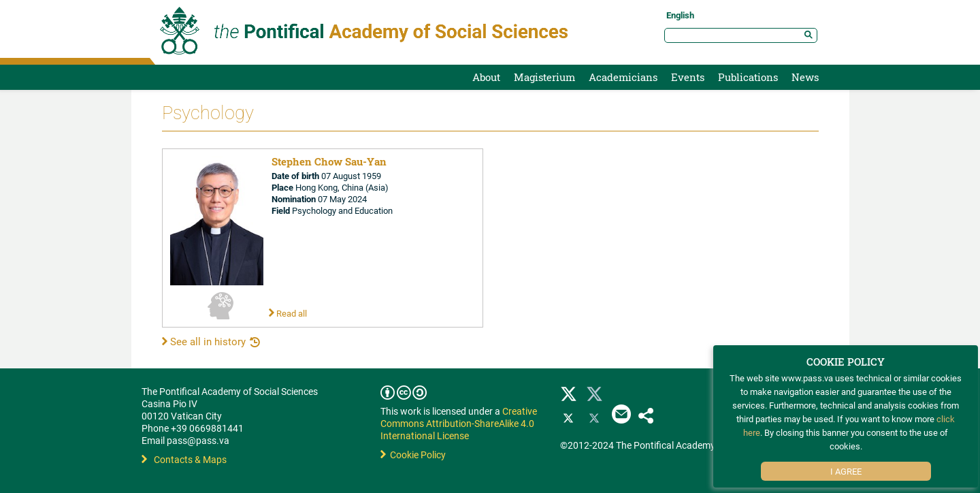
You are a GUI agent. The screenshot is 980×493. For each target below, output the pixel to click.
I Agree (846, 471)
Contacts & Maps (184, 459)
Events (688, 77)
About (486, 77)
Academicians (623, 77)
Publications (748, 77)
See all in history (204, 341)
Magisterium (544, 77)
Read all (288, 313)
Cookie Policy (413, 455)
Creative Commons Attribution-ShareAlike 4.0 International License (459, 423)
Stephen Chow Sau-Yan (329, 161)
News (805, 77)
